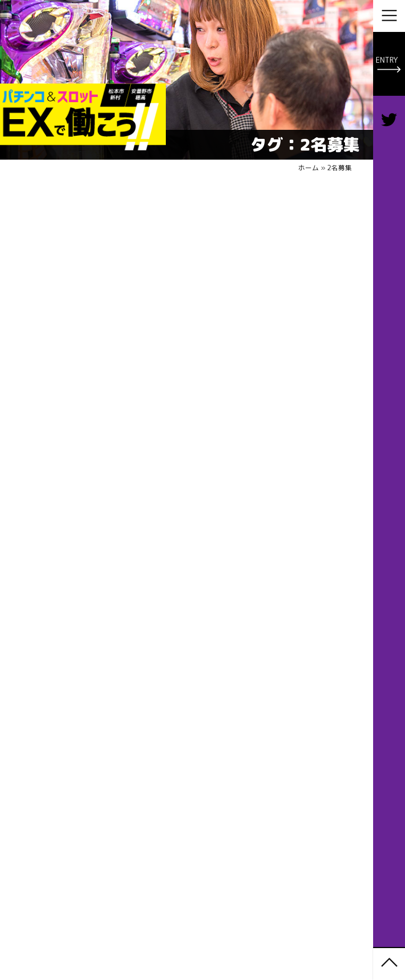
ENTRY (387, 60)
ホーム (309, 168)
